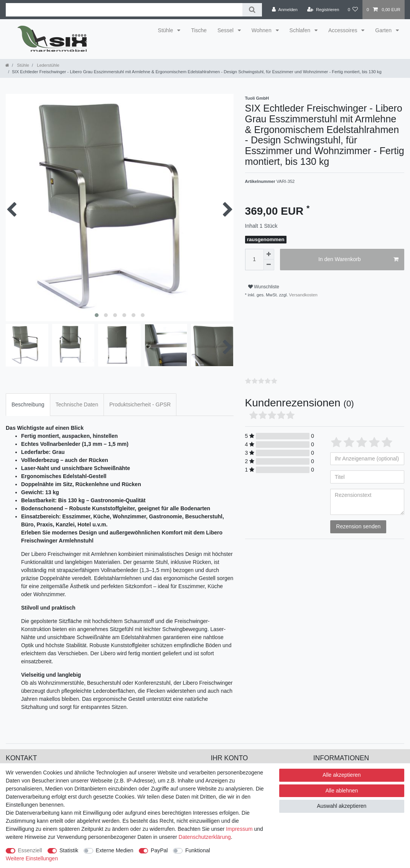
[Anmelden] (285, 10)
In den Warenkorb (358, 260)
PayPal (159, 850)
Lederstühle (48, 65)
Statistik (69, 850)
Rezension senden (358, 516)
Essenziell (30, 850)
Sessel (226, 30)
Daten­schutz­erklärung (205, 837)
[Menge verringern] (269, 265)
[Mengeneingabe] (254, 260)
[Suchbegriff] (124, 10)
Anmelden (223, 761)
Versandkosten (303, 295)
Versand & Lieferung (338, 761)
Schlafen (301, 30)
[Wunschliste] (353, 10)
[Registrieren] (323, 10)
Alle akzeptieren (342, 775)
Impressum (239, 829)
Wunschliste (264, 287)
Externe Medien (115, 850)
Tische (199, 30)
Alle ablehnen (342, 791)
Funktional (198, 850)
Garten (384, 30)
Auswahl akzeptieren (342, 806)
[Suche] (252, 10)
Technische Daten (77, 394)
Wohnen (262, 30)
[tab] (28, 394)
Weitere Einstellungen (32, 858)
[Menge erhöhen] (269, 254)
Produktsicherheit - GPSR (140, 394)
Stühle (166, 30)
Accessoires (343, 30)
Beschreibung (28, 394)
